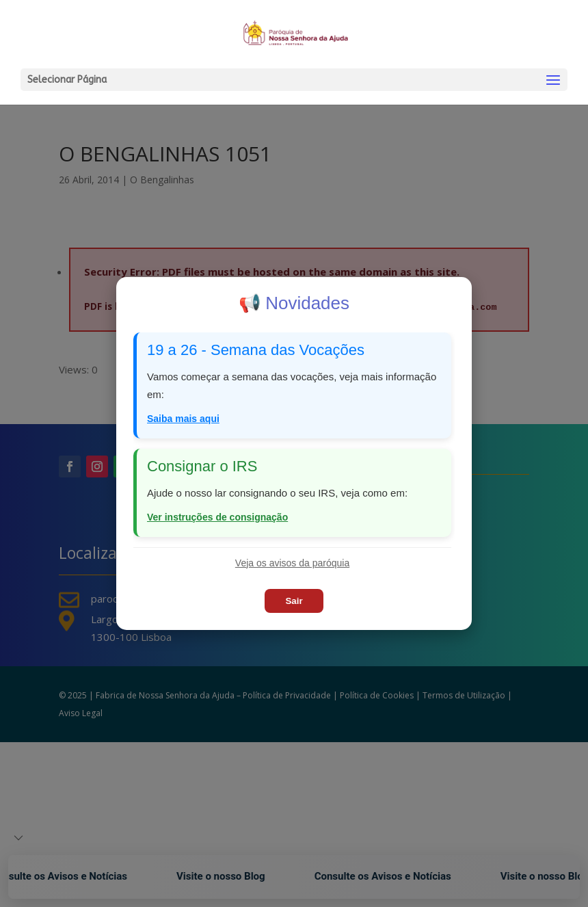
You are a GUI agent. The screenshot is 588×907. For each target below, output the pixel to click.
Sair (294, 601)
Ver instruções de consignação (217, 517)
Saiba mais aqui (183, 419)
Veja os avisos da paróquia (292, 563)
